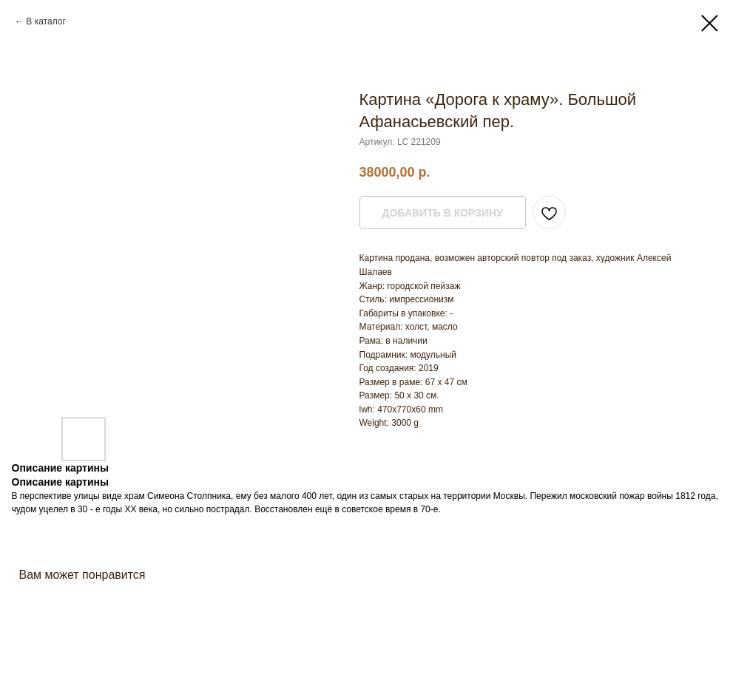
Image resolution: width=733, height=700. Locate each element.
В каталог (45, 21)
